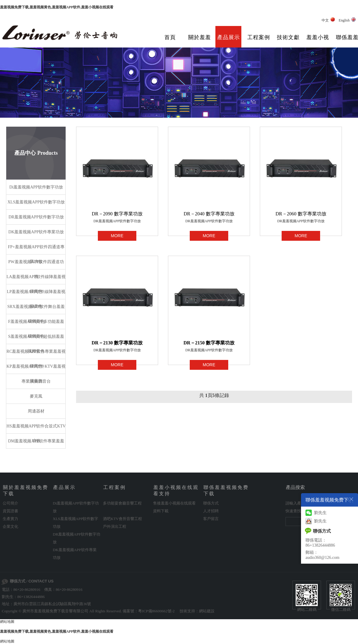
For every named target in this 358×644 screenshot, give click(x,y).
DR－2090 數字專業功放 (117, 214)
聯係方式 (211, 503)
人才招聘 (211, 511)
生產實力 (10, 519)
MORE (117, 236)
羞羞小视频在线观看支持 (318, 42)
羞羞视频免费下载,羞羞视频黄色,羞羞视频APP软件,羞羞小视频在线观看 (57, 7)
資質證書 (10, 511)
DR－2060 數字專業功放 (301, 214)
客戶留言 (211, 519)
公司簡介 (10, 503)
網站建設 (207, 611)
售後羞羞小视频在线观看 (174, 503)
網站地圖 (7, 622)
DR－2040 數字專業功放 (209, 214)
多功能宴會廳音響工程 (122, 503)
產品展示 (229, 37)
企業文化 (10, 526)
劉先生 (316, 513)
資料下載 (161, 511)
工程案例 (259, 37)
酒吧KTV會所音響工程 (122, 519)
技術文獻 (288, 37)
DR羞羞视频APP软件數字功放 (117, 221)
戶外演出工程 (115, 526)
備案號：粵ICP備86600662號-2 (149, 611)
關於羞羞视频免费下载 (200, 42)
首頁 (170, 37)
